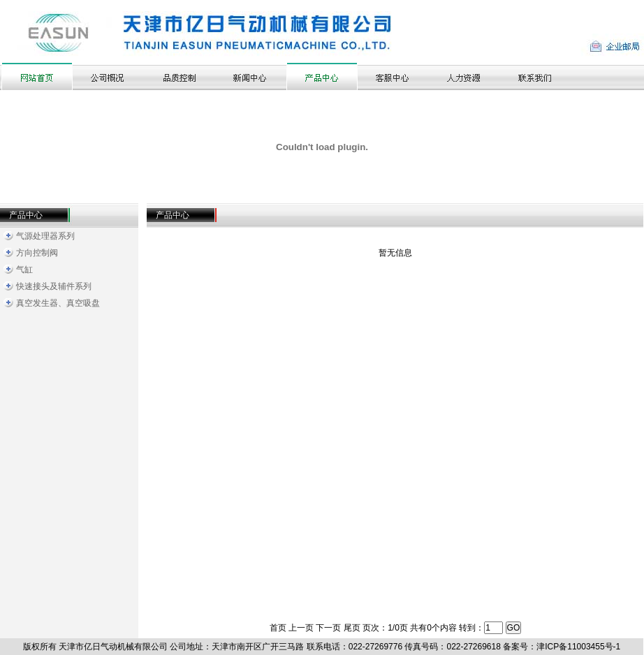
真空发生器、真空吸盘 (58, 303)
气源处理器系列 (45, 236)
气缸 (24, 270)
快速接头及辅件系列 (54, 286)
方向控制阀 (37, 253)
